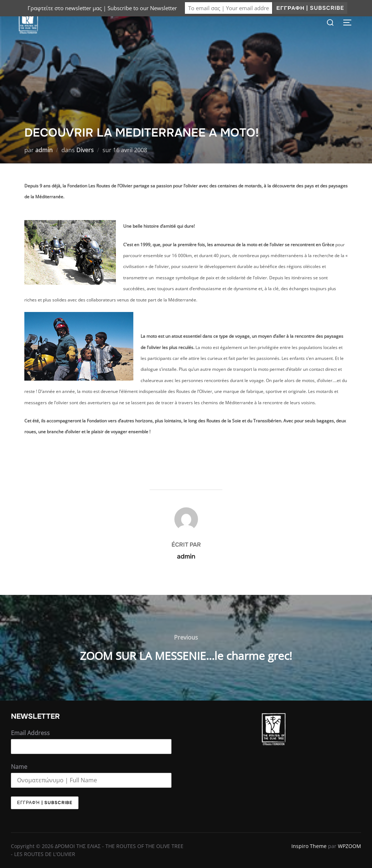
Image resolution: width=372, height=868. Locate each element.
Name (19, 767)
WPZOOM (349, 846)
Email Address (30, 733)
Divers (85, 150)
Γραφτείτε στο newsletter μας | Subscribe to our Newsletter (102, 8)
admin (44, 150)
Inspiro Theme (309, 846)
